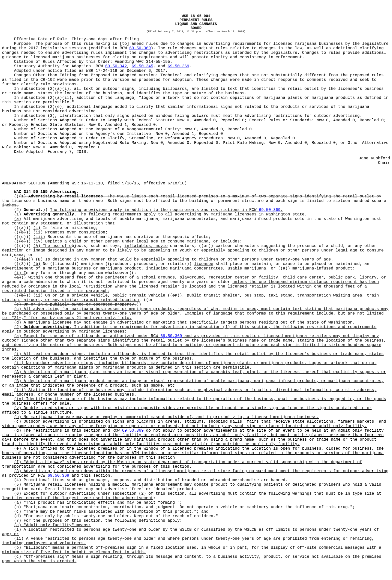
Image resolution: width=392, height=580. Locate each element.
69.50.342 (116, 66)
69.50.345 (142, 66)
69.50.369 (140, 48)
